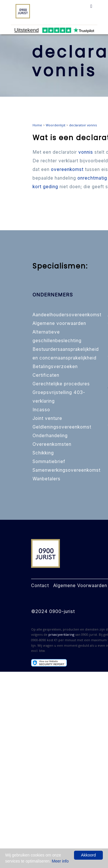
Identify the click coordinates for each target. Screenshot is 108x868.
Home (37, 125)
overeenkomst (67, 169)
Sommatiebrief (49, 461)
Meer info (60, 861)
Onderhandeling (50, 436)
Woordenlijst (56, 125)
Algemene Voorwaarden (80, 586)
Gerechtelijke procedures (61, 384)
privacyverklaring (61, 634)
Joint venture (47, 418)
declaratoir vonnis (83, 125)
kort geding (45, 187)
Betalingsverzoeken (55, 367)
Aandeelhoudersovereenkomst (67, 315)
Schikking (43, 453)
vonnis (86, 152)
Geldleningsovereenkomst (62, 427)
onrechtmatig (92, 178)
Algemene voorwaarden (59, 323)
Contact (40, 586)
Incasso (41, 410)
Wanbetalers (47, 479)
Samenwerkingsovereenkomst (67, 470)
